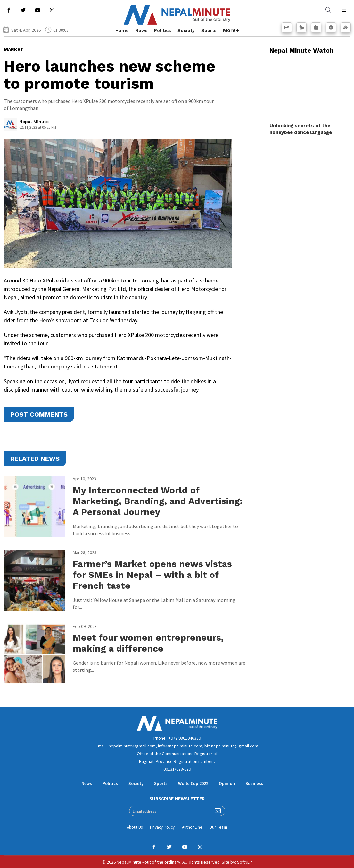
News (141, 30)
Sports (209, 30)
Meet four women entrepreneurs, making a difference (148, 643)
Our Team (218, 827)
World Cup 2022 (193, 783)
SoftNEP (245, 862)
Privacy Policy (162, 827)
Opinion (227, 783)
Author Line (192, 827)
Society (186, 30)
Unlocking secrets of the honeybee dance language (301, 129)
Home (122, 30)
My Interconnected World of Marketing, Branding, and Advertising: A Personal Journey (158, 501)
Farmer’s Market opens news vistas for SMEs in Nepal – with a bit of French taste (152, 575)
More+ (231, 30)
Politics (163, 30)
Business (254, 783)
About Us (135, 827)
